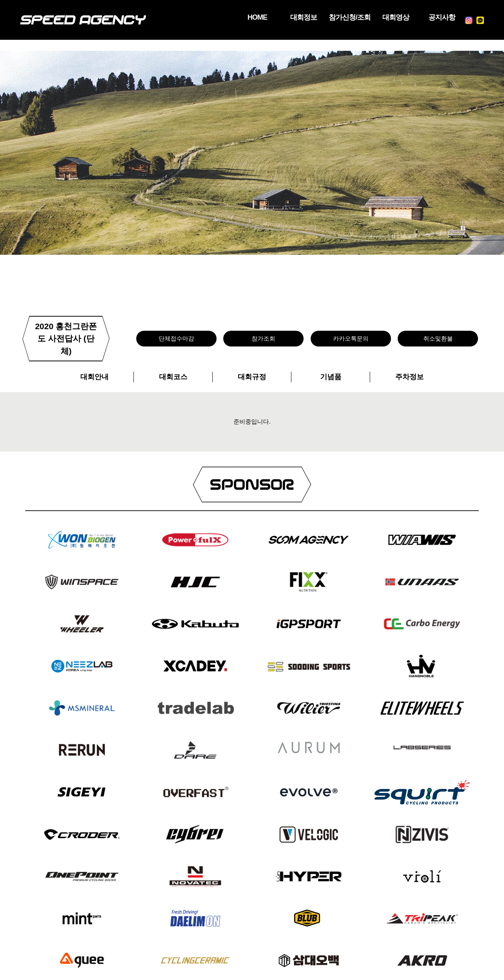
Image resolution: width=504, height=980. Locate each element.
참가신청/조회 (331, 18)
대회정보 (279, 18)
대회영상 (383, 18)
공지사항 (435, 18)
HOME (227, 18)
